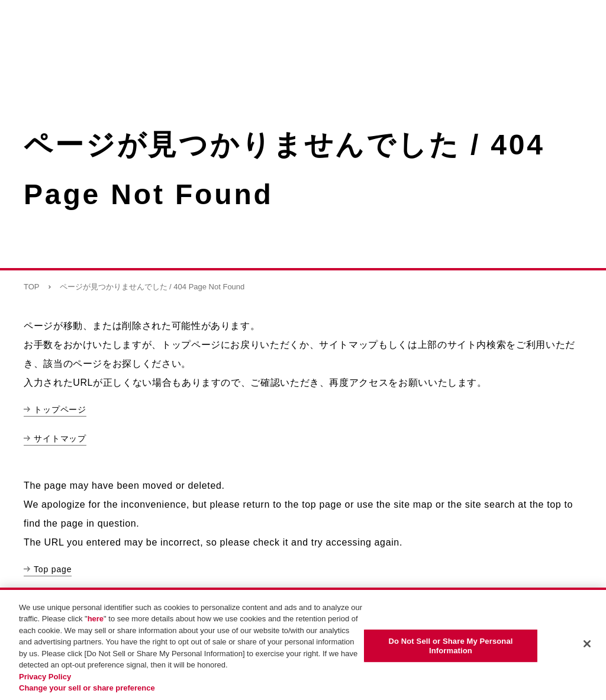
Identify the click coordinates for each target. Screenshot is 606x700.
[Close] (587, 644)
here (96, 619)
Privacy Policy (45, 677)
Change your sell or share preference (87, 688)
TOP (32, 287)
